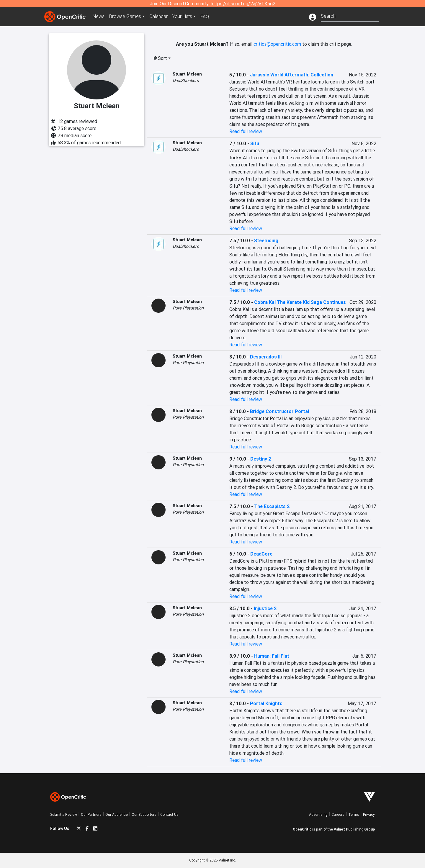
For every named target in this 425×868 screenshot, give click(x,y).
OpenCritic (302, 829)
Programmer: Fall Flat (272, 656)
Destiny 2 (261, 459)
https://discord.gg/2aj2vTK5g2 (243, 4)
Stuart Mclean (187, 74)
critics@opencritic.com (277, 44)
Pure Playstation (188, 308)
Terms (354, 814)
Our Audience (117, 814)
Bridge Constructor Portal (279, 411)
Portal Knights (266, 703)
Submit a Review (64, 814)
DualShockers (186, 81)
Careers (338, 814)
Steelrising (266, 240)
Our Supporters (144, 814)
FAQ (205, 17)
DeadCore (261, 554)
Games (125, 17)
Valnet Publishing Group (354, 829)
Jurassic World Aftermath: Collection (292, 75)
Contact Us (169, 814)
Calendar (158, 17)
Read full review (246, 131)
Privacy (369, 814)
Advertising (318, 814)
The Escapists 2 (272, 506)
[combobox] (350, 15)
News (99, 17)
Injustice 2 (265, 608)
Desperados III (266, 357)
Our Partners (91, 814)
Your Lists (182, 17)
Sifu (255, 143)
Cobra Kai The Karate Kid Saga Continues (300, 302)
